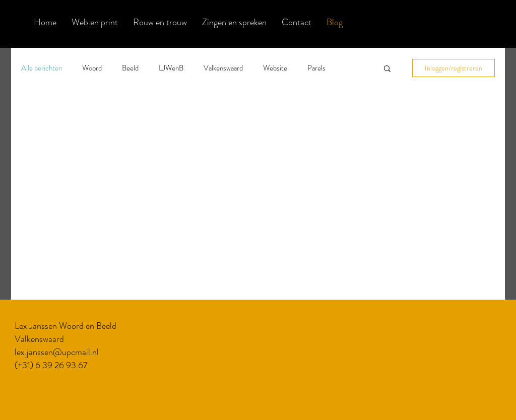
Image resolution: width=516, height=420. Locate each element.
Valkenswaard (223, 68)
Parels (316, 68)
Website (275, 68)
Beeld (130, 68)
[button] (387, 69)
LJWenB (171, 68)
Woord (92, 68)
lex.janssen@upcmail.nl (57, 352)
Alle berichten (42, 68)
